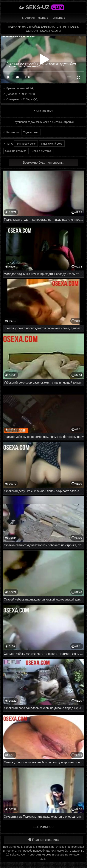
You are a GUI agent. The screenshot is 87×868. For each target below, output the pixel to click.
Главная (29, 18)
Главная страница (44, 840)
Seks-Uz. (45, 7)
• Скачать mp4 (43, 111)
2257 (43, 859)
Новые (43, 18)
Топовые (58, 18)
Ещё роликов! (43, 827)
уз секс (47, 855)
